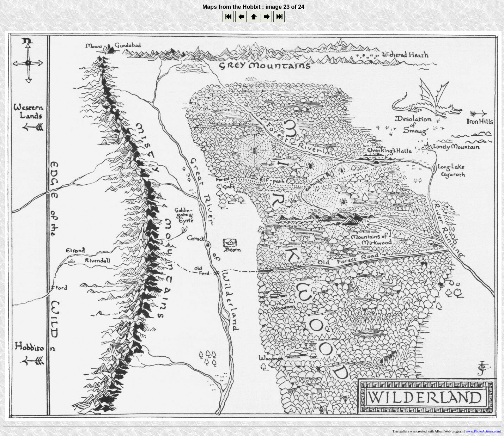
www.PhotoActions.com (483, 431)
